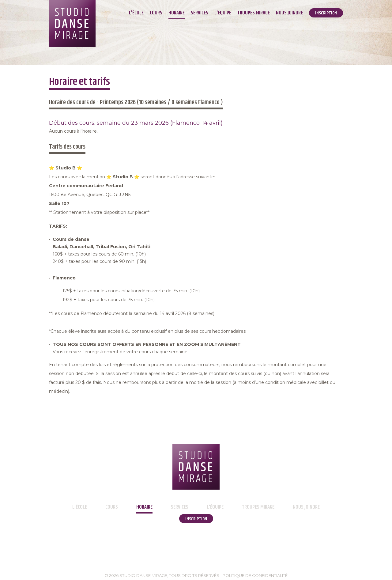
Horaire (177, 13)
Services (200, 13)
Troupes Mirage (254, 13)
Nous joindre (289, 13)
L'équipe (223, 13)
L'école (136, 13)
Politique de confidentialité (255, 575)
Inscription (326, 13)
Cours (156, 13)
